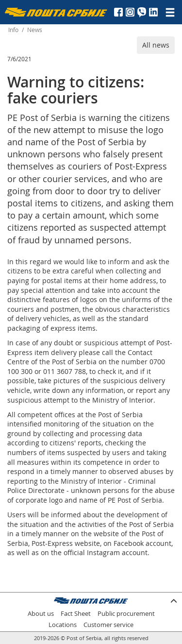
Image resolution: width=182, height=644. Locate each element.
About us (41, 614)
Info (13, 30)
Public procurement (126, 614)
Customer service (108, 625)
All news (156, 45)
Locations (63, 625)
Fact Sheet (76, 614)
